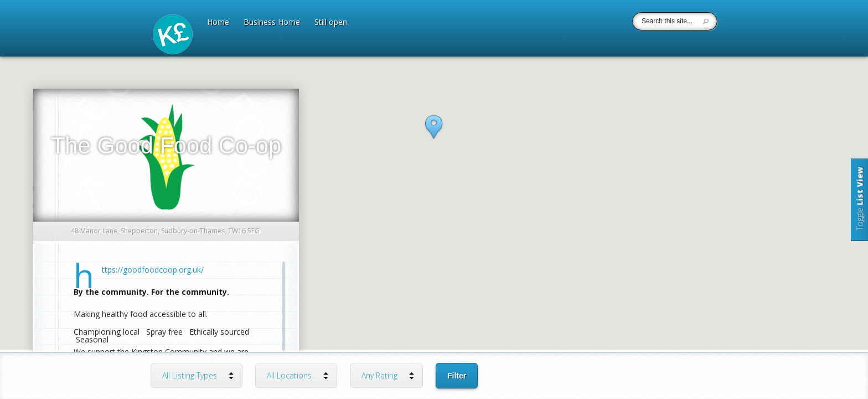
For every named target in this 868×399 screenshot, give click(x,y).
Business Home (272, 23)
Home (218, 23)
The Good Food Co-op (166, 145)
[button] (434, 138)
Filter (457, 376)
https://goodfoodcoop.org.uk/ (153, 270)
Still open (331, 23)
